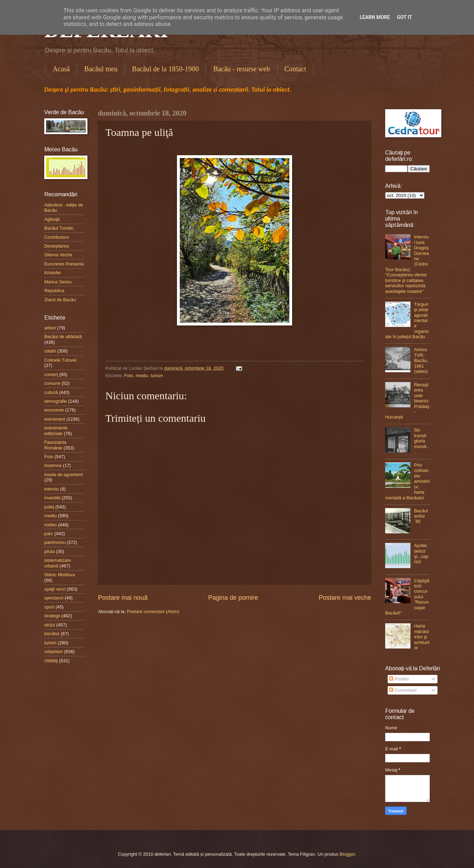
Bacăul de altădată (63, 337)
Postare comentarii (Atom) (153, 611)
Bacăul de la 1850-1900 (166, 69)
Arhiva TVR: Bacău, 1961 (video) (421, 360)
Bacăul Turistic (59, 228)
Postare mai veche (345, 598)
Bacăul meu (101, 69)
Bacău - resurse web (242, 69)
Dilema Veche (58, 255)
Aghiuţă (52, 219)
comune (52, 383)
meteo (51, 525)
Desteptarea (57, 246)
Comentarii (403, 690)
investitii (52, 498)
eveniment (55, 419)
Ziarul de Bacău (60, 300)
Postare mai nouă (123, 598)
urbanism (54, 652)
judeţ (49, 507)
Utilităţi (51, 661)
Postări (399, 679)
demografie (55, 401)
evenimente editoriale (56, 430)
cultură (51, 392)
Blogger (347, 854)
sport (49, 607)
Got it (404, 17)
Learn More (375, 17)
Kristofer (53, 273)
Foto (129, 376)
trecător (52, 634)
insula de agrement (64, 475)
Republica (54, 291)
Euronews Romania (64, 264)
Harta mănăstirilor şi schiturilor (422, 637)
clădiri (50, 351)
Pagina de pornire (233, 598)
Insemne (53, 465)
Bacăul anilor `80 (421, 516)
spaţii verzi (55, 589)
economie (54, 410)
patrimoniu (55, 542)
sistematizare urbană (58, 563)
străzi (50, 625)
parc (49, 534)
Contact (295, 69)
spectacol (54, 598)
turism (157, 376)
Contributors (57, 237)
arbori (50, 328)
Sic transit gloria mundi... (421, 441)
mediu (142, 376)
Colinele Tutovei (60, 360)
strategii (52, 616)
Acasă (61, 69)
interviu (52, 489)
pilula (50, 551)
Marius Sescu (58, 282)
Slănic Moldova (60, 575)
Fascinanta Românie (55, 445)
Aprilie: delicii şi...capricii (421, 554)
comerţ (51, 374)
